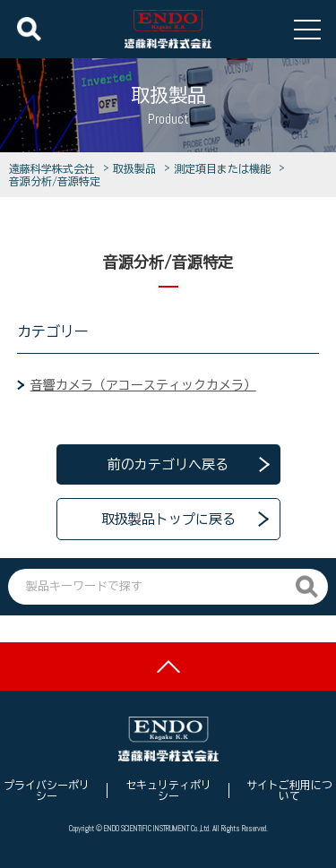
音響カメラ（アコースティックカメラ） (143, 385)
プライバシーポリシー (47, 790)
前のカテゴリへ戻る (168, 464)
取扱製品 (137, 168)
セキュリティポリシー (168, 790)
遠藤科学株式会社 (55, 168)
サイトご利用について (289, 790)
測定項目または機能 (225, 168)
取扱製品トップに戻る (168, 519)
